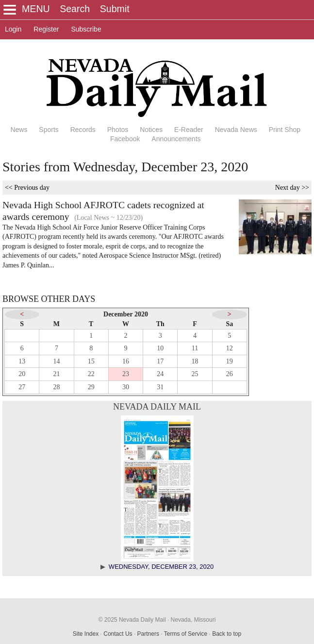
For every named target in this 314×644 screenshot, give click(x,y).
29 (91, 387)
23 (126, 374)
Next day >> (292, 188)
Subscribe (86, 29)
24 (160, 374)
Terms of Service (186, 634)
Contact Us (118, 634)
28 (56, 387)
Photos (118, 130)
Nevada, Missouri (193, 620)
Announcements (176, 139)
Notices (151, 130)
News (19, 130)
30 (126, 387)
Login (13, 29)
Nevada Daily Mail (157, 407)
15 (91, 361)
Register (46, 29)
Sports (49, 130)
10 (160, 348)
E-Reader (189, 130)
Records (83, 130)
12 (230, 348)
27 (22, 387)
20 (22, 374)
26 (230, 374)
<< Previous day (27, 188)
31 (160, 387)
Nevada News (236, 130)
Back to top (227, 634)
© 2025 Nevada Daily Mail (132, 620)
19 (230, 361)
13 (22, 361)
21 (56, 374)
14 (56, 361)
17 (160, 361)
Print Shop (285, 130)
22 (91, 374)
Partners (148, 634)
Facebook (125, 139)
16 (126, 361)
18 (195, 361)
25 (195, 374)
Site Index (86, 634)
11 (195, 348)
